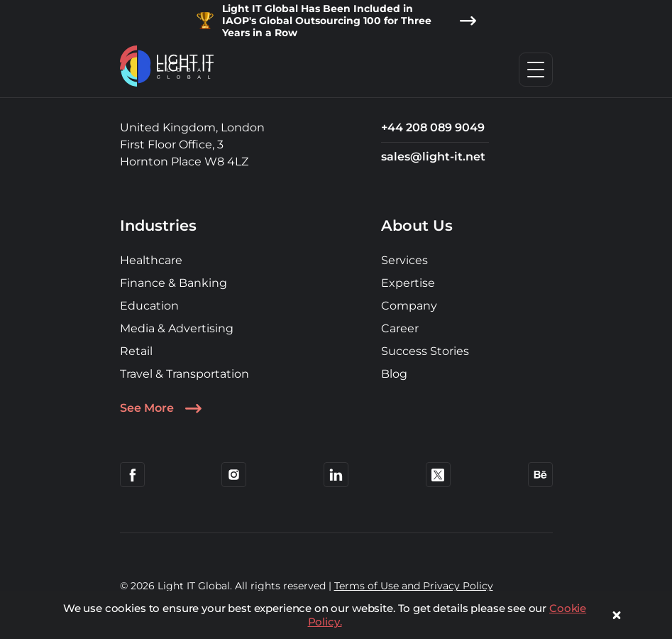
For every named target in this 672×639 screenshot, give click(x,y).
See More (161, 408)
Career (400, 328)
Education (149, 306)
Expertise (408, 283)
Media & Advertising (177, 328)
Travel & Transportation (184, 374)
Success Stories (425, 351)
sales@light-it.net (433, 157)
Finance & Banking (173, 283)
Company (409, 306)
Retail (136, 351)
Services (404, 260)
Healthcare (151, 260)
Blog (394, 374)
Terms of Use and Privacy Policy (414, 586)
